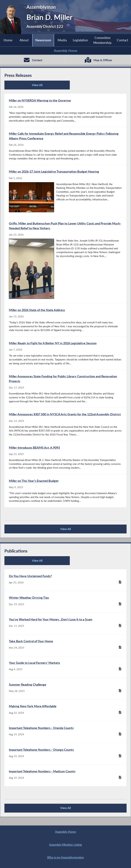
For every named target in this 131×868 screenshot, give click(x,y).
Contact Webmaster (61, 862)
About (24, 40)
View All (24, 86)
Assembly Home (66, 51)
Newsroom (43, 40)
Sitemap (96, 849)
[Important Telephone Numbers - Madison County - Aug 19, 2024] (65, 779)
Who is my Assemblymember (35, 849)
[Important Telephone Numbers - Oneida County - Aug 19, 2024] (65, 735)
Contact (123, 40)
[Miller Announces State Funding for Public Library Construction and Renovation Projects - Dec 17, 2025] (65, 390)
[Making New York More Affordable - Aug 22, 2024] (65, 714)
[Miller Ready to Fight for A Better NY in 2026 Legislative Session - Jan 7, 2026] (65, 354)
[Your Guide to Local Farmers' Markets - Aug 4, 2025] (65, 670)
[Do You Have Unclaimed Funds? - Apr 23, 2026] (65, 582)
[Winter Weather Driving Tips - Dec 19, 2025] (65, 604)
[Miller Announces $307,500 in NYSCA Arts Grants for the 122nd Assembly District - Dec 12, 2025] (65, 426)
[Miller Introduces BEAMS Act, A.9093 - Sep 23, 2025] (65, 459)
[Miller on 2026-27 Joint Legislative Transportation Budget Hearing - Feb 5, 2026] (65, 191)
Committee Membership (102, 40)
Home (8, 40)
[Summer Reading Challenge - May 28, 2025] (65, 692)
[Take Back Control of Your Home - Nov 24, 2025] (65, 648)
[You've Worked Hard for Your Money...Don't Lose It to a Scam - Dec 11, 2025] (65, 626)
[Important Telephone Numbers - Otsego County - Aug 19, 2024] (65, 757)
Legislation (80, 40)
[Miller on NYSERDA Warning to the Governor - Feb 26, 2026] (65, 110)
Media (62, 40)
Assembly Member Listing (96, 836)
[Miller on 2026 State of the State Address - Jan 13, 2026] (65, 321)
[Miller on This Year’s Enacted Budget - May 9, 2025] (65, 492)
